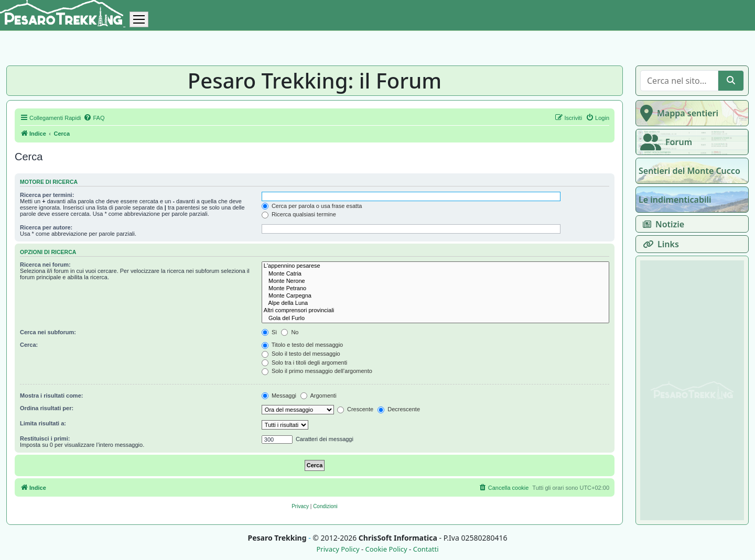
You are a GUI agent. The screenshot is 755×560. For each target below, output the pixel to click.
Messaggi (279, 396)
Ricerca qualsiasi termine (299, 214)
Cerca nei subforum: (48, 332)
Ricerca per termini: (47, 195)
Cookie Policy (386, 549)
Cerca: (29, 345)
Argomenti (319, 396)
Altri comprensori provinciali (435, 311)
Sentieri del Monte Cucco (689, 171)
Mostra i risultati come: (51, 396)
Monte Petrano (435, 289)
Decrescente (399, 409)
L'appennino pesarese (435, 266)
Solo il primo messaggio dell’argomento (317, 371)
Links (659, 244)
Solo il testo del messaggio (301, 354)
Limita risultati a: (43, 423)
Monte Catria (435, 274)
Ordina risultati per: (47, 408)
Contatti (426, 549)
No (290, 332)
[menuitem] (94, 118)
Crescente (355, 409)
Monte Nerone (435, 281)
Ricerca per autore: (46, 227)
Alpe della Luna (435, 303)
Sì (269, 332)
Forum (664, 142)
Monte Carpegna (435, 296)
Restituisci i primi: (45, 438)
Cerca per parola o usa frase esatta (312, 206)
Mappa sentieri (677, 113)
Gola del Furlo (435, 319)
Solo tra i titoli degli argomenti (304, 363)
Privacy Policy (338, 549)
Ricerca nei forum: (45, 265)
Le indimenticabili (675, 200)
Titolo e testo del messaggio (302, 345)
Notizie (661, 224)
